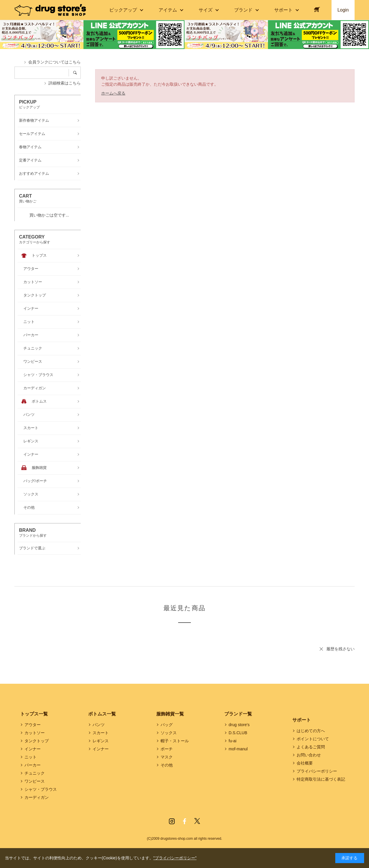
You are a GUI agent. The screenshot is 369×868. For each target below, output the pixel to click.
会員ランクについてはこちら (54, 62)
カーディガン (37, 797)
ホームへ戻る (113, 93)
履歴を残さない (340, 649)
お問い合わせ (309, 755)
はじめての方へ (311, 731)
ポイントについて (313, 739)
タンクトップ (37, 741)
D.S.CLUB (238, 733)
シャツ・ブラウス (41, 789)
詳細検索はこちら (65, 83)
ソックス (169, 733)
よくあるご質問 (311, 747)
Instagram (172, 821)
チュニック (35, 773)
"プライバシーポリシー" (175, 858)
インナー (33, 749)
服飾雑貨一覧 (170, 714)
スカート (101, 733)
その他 (167, 765)
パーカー (33, 765)
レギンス (101, 741)
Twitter (197, 821)
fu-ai (232, 741)
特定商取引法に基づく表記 (321, 779)
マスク (167, 757)
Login (343, 10)
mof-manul (238, 749)
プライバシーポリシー (317, 771)
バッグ (167, 725)
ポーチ (167, 749)
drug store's (239, 725)
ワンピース (35, 781)
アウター (33, 725)
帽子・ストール (175, 741)
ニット (31, 757)
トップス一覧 (34, 714)
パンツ (99, 725)
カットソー (35, 733)
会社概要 (305, 763)
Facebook (184, 821)
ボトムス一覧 (102, 714)
